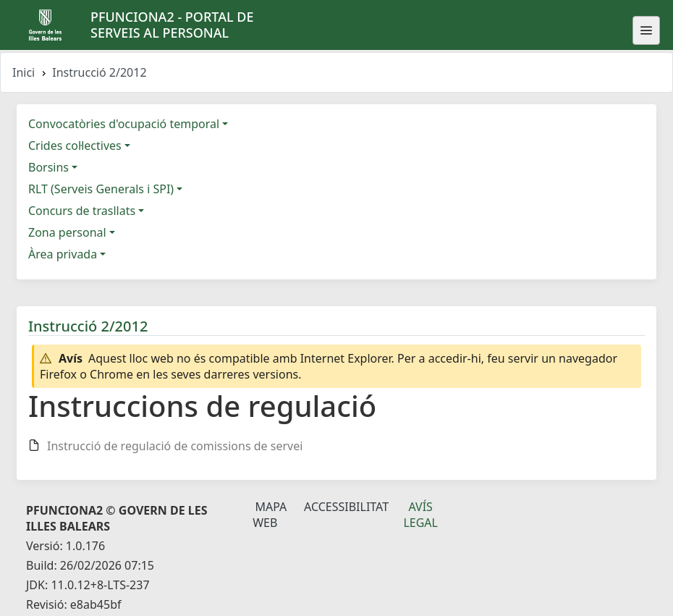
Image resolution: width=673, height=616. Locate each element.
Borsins (48, 167)
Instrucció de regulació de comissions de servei (175, 446)
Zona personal (67, 232)
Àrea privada (63, 254)
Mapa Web (270, 515)
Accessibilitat (346, 507)
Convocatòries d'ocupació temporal (124, 124)
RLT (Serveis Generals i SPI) (101, 189)
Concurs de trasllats (82, 211)
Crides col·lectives (75, 145)
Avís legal (420, 515)
